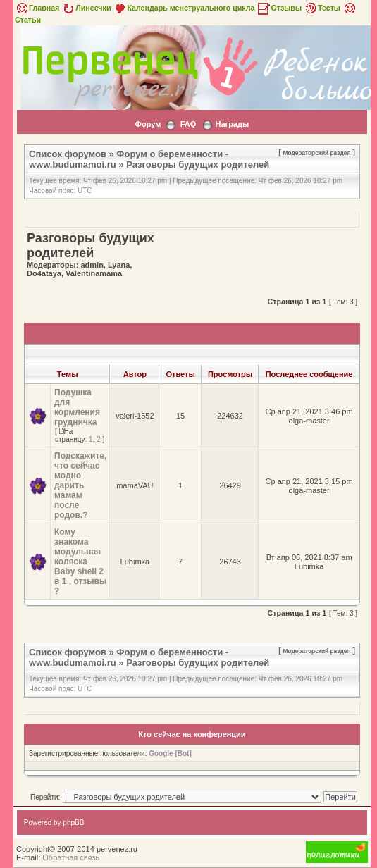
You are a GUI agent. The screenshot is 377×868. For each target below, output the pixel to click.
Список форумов (68, 154)
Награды (232, 124)
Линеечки (86, 8)
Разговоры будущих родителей (198, 165)
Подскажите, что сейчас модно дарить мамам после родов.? (80, 485)
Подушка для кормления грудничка (77, 407)
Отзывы (279, 8)
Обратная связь (71, 857)
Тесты (322, 8)
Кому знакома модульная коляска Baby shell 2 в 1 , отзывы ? (80, 562)
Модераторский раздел (317, 153)
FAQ (188, 124)
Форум (148, 124)
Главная (37, 8)
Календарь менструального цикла (184, 8)
